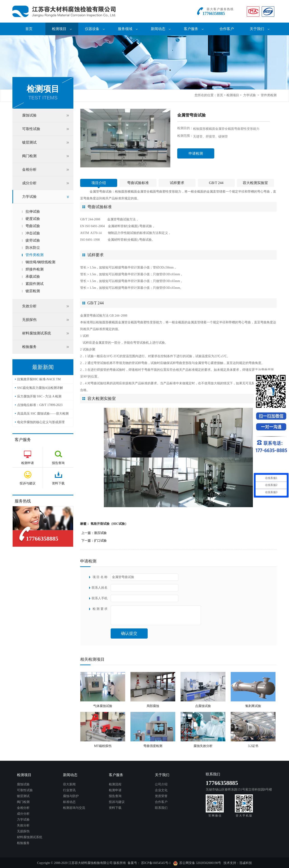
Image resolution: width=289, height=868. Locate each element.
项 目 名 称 (100, 577)
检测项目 (62, 29)
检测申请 (115, 790)
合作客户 (227, 29)
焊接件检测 (35, 269)
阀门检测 (29, 156)
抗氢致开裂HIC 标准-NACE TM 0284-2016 (39, 381)
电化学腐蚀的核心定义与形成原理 (41, 422)
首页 (29, 29)
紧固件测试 (35, 284)
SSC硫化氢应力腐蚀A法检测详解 (40, 388)
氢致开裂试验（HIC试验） (109, 524)
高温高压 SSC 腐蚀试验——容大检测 (43, 414)
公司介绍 (161, 784)
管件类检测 (269, 95)
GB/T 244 (216, 183)
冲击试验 (33, 233)
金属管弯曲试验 (101, 192)
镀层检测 (33, 291)
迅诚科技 (246, 863)
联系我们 (161, 808)
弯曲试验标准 (138, 183)
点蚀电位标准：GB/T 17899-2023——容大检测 (40, 406)
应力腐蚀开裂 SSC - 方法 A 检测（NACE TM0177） (39, 398)
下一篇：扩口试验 (94, 541)
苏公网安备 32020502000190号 (197, 863)
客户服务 (194, 29)
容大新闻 (69, 784)
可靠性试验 (31, 129)
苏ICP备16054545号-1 (156, 863)
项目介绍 (99, 183)
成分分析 (29, 183)
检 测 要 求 (100, 609)
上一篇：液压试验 (94, 533)
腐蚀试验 (29, 115)
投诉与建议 (117, 802)
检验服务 (29, 347)
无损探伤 (29, 320)
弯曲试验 (33, 226)
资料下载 (115, 808)
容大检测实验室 (255, 183)
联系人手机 (100, 598)
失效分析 (29, 306)
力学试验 (249, 95)
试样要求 (177, 183)
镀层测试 (29, 142)
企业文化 (161, 790)
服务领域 (128, 29)
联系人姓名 (100, 588)
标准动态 (69, 802)
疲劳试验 (33, 240)
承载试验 (33, 276)
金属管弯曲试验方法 (121, 219)
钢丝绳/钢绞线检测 (40, 262)
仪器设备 (95, 29)
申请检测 (196, 153)
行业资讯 (69, 790)
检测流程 (115, 784)
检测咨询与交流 (74, 808)
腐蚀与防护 (71, 796)
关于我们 (260, 29)
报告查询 (115, 796)
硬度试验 (33, 219)
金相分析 (29, 169)
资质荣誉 (161, 796)
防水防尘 (33, 248)
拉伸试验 (33, 211)
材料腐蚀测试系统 (37, 333)
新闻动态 (161, 29)
